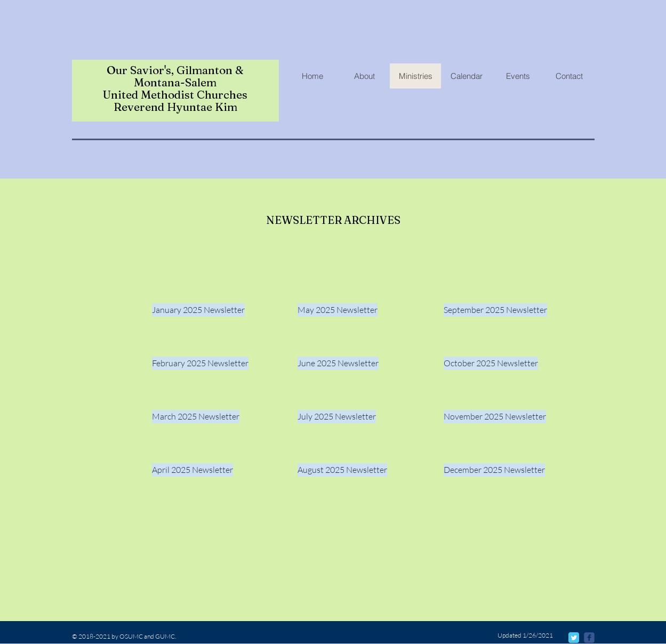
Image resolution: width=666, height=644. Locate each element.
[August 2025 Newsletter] (342, 470)
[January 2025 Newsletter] (198, 310)
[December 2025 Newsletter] (494, 470)
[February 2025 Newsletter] (200, 363)
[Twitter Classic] (574, 638)
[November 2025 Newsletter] (495, 417)
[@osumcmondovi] (589, 638)
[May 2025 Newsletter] (338, 310)
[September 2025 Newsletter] (495, 310)
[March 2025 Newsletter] (196, 417)
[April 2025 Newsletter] (192, 470)
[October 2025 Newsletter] (491, 363)
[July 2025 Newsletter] (337, 417)
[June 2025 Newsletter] (338, 363)
